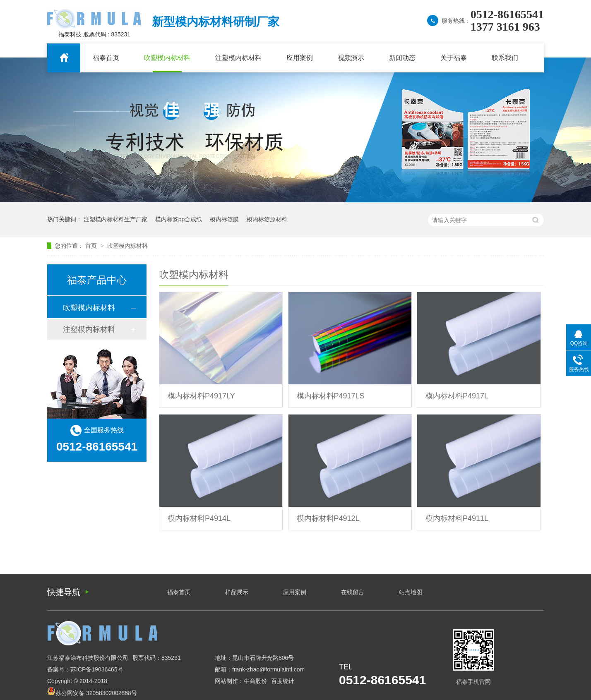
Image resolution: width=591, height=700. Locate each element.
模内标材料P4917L (457, 396)
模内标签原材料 (267, 219)
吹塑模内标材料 (167, 58)
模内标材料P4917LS (331, 396)
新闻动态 (402, 58)
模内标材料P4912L (328, 518)
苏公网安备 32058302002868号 (92, 693)
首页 (92, 246)
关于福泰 (454, 58)
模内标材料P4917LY (201, 396)
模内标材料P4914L (199, 518)
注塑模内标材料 (238, 58)
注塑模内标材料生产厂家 (115, 219)
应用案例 (300, 58)
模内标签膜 (224, 219)
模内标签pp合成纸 (179, 219)
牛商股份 (255, 681)
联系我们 (505, 58)
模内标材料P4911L (457, 518)
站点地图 (411, 592)
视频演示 (351, 58)
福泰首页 (106, 58)
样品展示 (237, 592)
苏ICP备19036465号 (97, 669)
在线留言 (353, 592)
